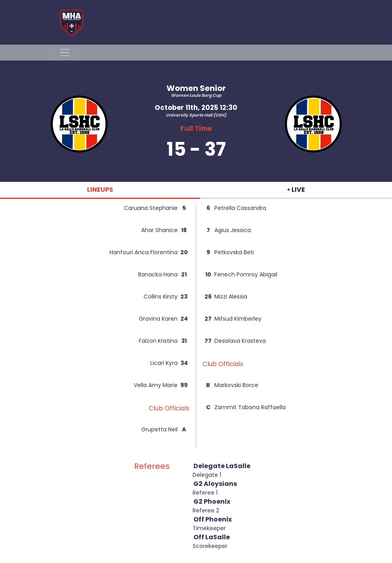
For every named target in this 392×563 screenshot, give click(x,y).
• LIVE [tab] (296, 190)
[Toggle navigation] (65, 53)
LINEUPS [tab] (100, 190)
